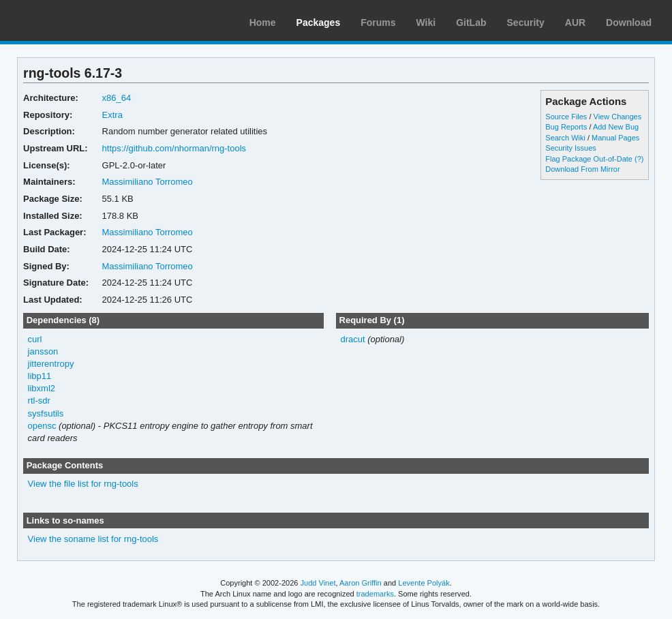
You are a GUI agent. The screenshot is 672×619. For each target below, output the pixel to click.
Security (526, 22)
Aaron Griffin (361, 583)
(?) (639, 159)
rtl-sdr (39, 401)
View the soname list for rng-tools (93, 539)
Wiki (426, 22)
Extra (112, 115)
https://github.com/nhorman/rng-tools (174, 148)
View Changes (618, 117)
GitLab (471, 22)
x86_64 (117, 98)
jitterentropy (51, 364)
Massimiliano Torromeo (148, 182)
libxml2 (42, 388)
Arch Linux (75, 20)
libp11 (40, 376)
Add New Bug (616, 127)
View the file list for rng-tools (83, 484)
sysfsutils (46, 413)
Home (263, 22)
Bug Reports (566, 127)
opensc (42, 426)
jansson (43, 351)
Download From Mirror (582, 169)
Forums (378, 22)
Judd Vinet (318, 583)
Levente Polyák (424, 583)
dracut (352, 339)
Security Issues (570, 148)
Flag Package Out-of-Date (589, 159)
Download (629, 22)
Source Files (566, 117)
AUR (575, 22)
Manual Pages (615, 138)
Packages (319, 22)
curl (35, 339)
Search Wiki (565, 138)
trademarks (375, 594)
